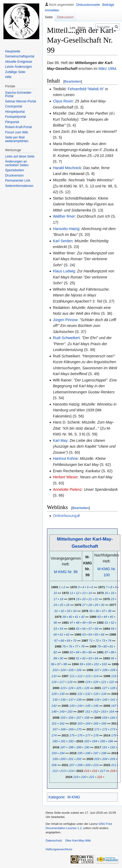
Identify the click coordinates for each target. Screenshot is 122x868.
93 (90, 658)
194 (62, 753)
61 (61, 634)
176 (80, 735)
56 (84, 629)
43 (99, 617)
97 (59, 664)
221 (92, 777)
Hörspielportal (15, 112)
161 (54, 723)
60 (55, 634)
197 (96, 753)
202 (79, 759)
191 (105, 747)
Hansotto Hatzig (66, 229)
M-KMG (74, 797)
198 (104, 753)
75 (64, 646)
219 (76, 777)
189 (79, 747)
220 (84, 777)
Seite (49, 17)
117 (62, 682)
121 (104, 682)
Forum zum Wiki (17, 132)
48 (78, 622)
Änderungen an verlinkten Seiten (17, 163)
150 (70, 711)
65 (96, 634)
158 (87, 718)
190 (87, 747)
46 (55, 622)
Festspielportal (15, 117)
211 (114, 765)
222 (100, 777)
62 (68, 634)
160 (113, 718)
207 (72, 765)
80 (105, 646)
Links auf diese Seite (20, 156)
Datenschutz (54, 840)
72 (97, 640)
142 (54, 706)
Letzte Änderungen (18, 67)
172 (105, 729)
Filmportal (12, 122)
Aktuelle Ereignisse (19, 62)
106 (79, 670)
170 (79, 729)
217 (103, 771)
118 (70, 682)
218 (113, 771)
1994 (112, 69)
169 (71, 729)
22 (96, 599)
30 (103, 605)
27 (84, 605)
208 (80, 765)
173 (113, 729)
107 (97, 670)
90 (61, 658)
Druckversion (14, 176)
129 (54, 694)
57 (90, 629)
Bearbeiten (73, 81)
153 (104, 711)
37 (103, 611)
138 (79, 700)
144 (80, 706)
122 (112, 682)
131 (80, 694)
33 (69, 611)
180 (55, 741)
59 (113, 629)
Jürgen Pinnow (65, 320)
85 (84, 652)
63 (84, 634)
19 (78, 599)
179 (114, 735)
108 (105, 670)
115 (114, 676)
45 (112, 617)
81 (112, 646)
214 (71, 771)
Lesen (66, 28)
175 (72, 735)
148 (54, 711)
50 (90, 622)
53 (55, 629)
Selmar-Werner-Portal (20, 101)
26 (68, 605)
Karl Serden (63, 241)
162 (62, 723)
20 (84, 599)
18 (61, 599)
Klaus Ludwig (64, 271)
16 (113, 593)
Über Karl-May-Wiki (78, 840)
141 (113, 700)
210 (96, 765)
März (103, 69)
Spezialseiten (14, 170)
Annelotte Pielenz (67, 489)
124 (71, 688)
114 (96, 676)
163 (80, 723)
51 (106, 622)
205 (113, 759)
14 (90, 593)
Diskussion (65, 17)
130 (62, 694)
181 (63, 741)
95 (113, 658)
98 (65, 664)
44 (105, 617)
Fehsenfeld (77, 89)
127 (105, 688)
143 (72, 706)
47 (71, 622)
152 (96, 711)
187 (63, 747)
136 (63, 700)
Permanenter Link (18, 181)
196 (88, 753)
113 (88, 676)
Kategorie (56, 797)
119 (88, 682)
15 (106, 593)
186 (110, 741)
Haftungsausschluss (59, 849)
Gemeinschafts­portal (20, 56)
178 (96, 735)
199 (55, 759)
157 (79, 718)
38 (110, 611)
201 (71, 759)
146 (96, 706)
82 (55, 652)
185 (103, 741)
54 (61, 629)
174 (54, 735)
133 (96, 694)
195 (80, 753)
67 (56, 640)
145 (88, 706)
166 (104, 723)
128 (113, 688)
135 (55, 700)
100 (88, 664)
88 (113, 652)
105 (71, 670)
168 (63, 729)
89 (55, 658)
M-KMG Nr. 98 (66, 572)
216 (95, 771)
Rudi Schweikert (66, 338)
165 (96, 723)
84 (78, 652)
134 (104, 694)
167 (55, 729)
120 (96, 682)
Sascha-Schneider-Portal (19, 95)
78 (83, 646)
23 (113, 599)
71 (91, 640)
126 (87, 688)
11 (71, 593)
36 (97, 611)
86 (90, 652)
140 (105, 700)
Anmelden (52, 10)
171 (97, 729)
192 (113, 747)
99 (81, 664)
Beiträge (108, 5)
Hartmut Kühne (65, 458)
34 (75, 611)
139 (97, 700)
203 (97, 759)
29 (96, 605)
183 (87, 741)
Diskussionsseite (88, 5)
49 (84, 622)
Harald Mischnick (67, 168)
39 (64, 617)
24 (55, 605)
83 (71, 652)
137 (71, 700)
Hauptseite (13, 51)
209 (88, 765)
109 (113, 670)
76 (70, 646)
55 (78, 629)
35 (91, 611)
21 (90, 599)
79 (99, 646)
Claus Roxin (63, 101)
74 (110, 640)
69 (69, 640)
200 (63, 759)
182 (71, 741)
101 (96, 664)
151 (88, 711)
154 (112, 711)
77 (77, 646)
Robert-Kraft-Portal (18, 127)
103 (55, 670)
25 (61, 605)
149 (62, 711)
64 (90, 634)
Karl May (60, 440)
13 (84, 593)
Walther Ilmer (64, 216)
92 (84, 658)
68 (62, 640)
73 (103, 640)
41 (77, 617)
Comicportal (14, 106)
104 (63, 670)
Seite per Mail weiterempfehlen (17, 139)
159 (105, 718)
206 (54, 765)
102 (104, 664)
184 (95, 741)
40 (70, 617)
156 (71, 718)
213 (63, 771)
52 (113, 622)
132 (88, 694)
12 (78, 593)
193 (54, 753)
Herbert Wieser (65, 477)
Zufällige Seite (15, 72)
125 (79, 688)
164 (88, 723)
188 (71, 747)
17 (55, 599)
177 (88, 735)
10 (55, 593)
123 (63, 688)
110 (54, 676)
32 (62, 611)
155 (63, 718)
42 (83, 617)
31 (56, 611)
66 (103, 634)
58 (96, 629)
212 (55, 771)
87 (106, 652)
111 (72, 676)
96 (53, 664)
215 (87, 771)
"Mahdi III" (96, 89)
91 (78, 658)
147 (114, 706)
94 (96, 658)
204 (105, 759)
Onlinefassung (65, 516)
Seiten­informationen (19, 186)
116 (54, 682)
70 (75, 640)
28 (90, 605)
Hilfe (8, 77)
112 (80, 676)
